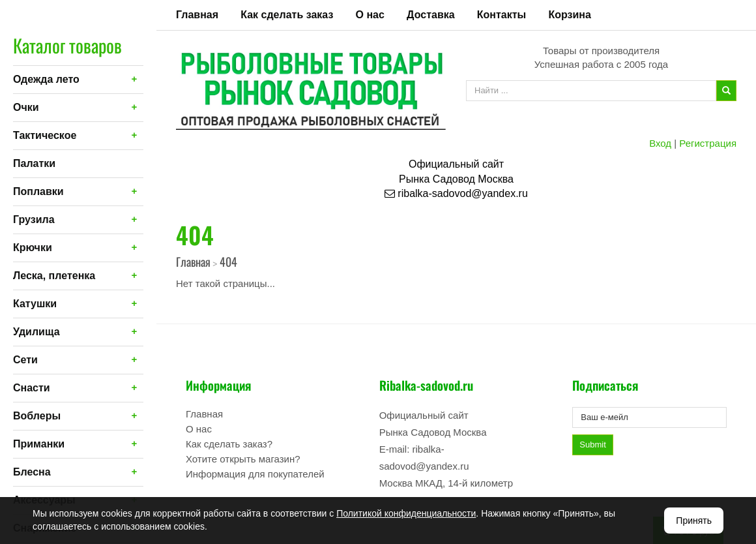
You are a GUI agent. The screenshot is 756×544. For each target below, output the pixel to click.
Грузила (34, 219)
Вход (660, 143)
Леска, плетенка (54, 276)
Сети (25, 360)
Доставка (431, 15)
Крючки (33, 248)
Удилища (36, 332)
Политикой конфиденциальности (406, 513)
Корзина (569, 15)
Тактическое (45, 135)
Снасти (32, 388)
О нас (370, 15)
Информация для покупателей (255, 474)
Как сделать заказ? (229, 444)
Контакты (502, 15)
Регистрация (708, 143)
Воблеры (37, 416)
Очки (26, 107)
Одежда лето (46, 79)
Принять (694, 521)
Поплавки (38, 191)
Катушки (35, 304)
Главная (197, 15)
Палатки (34, 163)
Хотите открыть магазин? (243, 459)
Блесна (32, 472)
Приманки (39, 444)
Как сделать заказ (287, 15)
